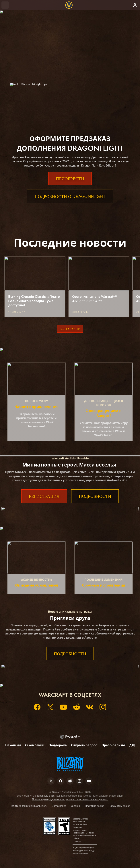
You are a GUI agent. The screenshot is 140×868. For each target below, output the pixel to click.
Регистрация (44, 496)
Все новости (70, 329)
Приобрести (70, 179)
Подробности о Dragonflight (70, 196)
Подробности (95, 496)
